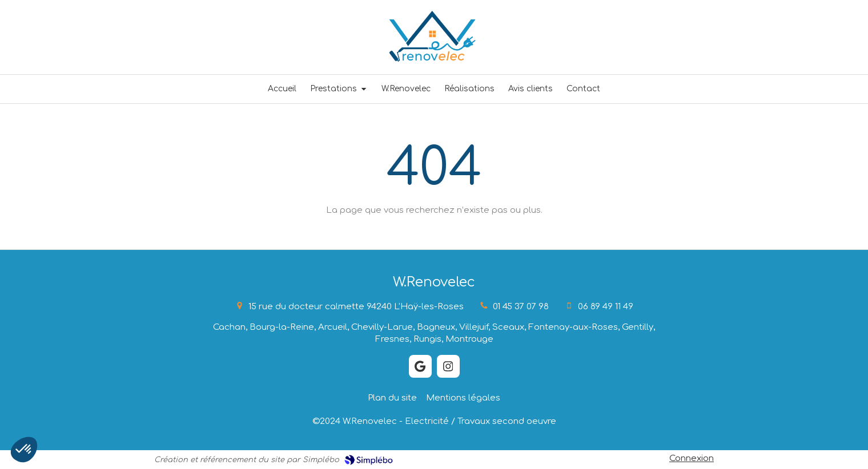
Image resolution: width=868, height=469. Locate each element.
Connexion (692, 458)
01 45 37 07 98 (521, 307)
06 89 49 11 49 (606, 307)
